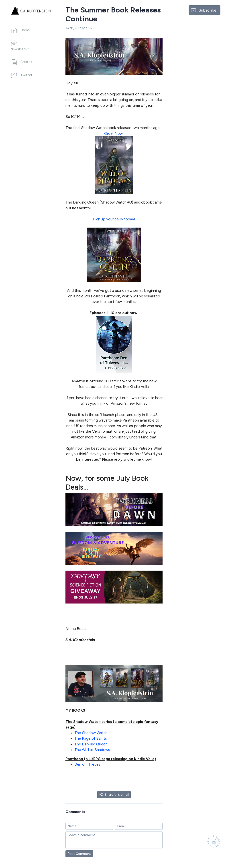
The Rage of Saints (91, 738)
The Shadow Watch (91, 733)
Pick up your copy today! (114, 219)
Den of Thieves (87, 764)
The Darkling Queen (91, 744)
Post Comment (79, 854)
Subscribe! (208, 10)
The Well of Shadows (92, 750)
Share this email (114, 795)
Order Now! (114, 133)
